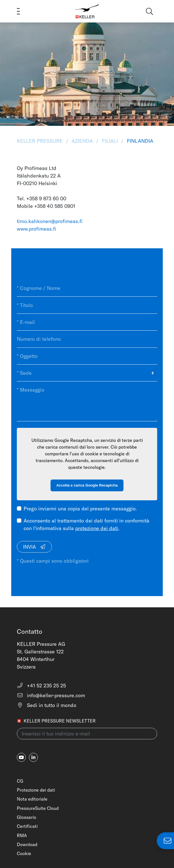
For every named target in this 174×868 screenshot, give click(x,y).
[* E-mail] (87, 322)
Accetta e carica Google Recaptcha (87, 485)
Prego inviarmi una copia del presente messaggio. (80, 509)
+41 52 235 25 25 (41, 686)
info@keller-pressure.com (51, 695)
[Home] (87, 11)
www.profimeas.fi (36, 229)
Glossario (27, 817)
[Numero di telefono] (87, 339)
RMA (22, 835)
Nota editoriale (32, 799)
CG (20, 781)
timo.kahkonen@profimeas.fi (50, 221)
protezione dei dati (97, 528)
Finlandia (139, 141)
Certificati (27, 826)
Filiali (110, 141)
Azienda (82, 141)
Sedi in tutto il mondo (47, 705)
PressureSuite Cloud (38, 808)
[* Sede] (87, 373)
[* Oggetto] (87, 356)
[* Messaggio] (87, 401)
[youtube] (21, 757)
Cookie (24, 853)
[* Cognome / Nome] (87, 288)
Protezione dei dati (36, 790)
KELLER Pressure (40, 141)
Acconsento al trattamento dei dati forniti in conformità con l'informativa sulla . (86, 524)
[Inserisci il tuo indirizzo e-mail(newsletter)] (87, 734)
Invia (35, 547)
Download (27, 844)
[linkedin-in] (33, 757)
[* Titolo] (87, 305)
